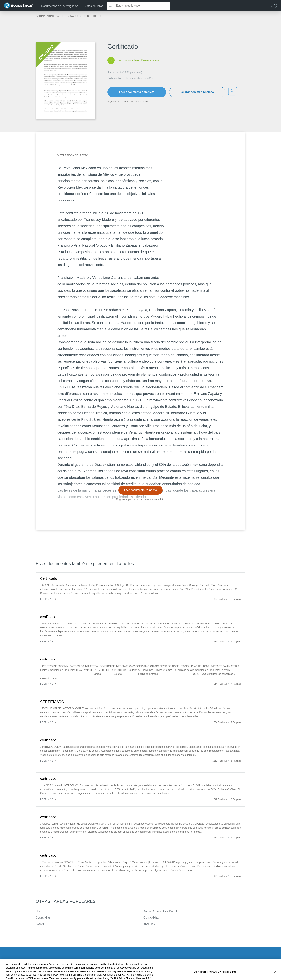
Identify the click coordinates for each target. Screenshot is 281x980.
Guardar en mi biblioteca (197, 92)
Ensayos (72, 16)
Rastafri (41, 924)
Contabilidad (151, 918)
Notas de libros (94, 6)
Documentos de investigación (60, 6)
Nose (39, 911)
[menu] (275, 6)
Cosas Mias (43, 918)
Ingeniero (149, 924)
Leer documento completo (137, 92)
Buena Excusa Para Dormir (160, 911)
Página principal (49, 16)
